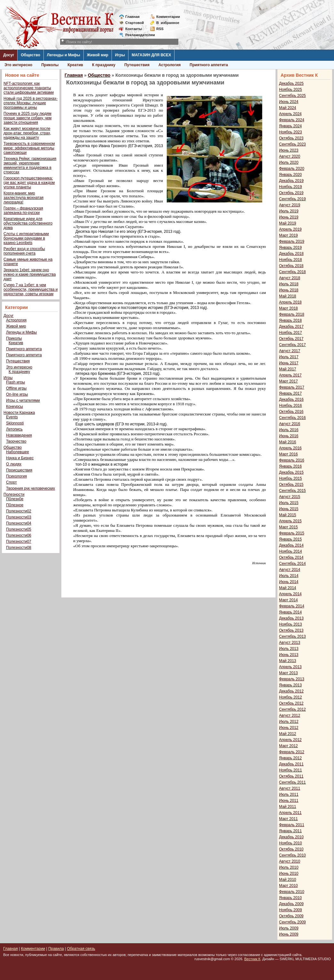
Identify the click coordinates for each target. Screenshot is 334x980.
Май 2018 (288, 296)
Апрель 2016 (290, 448)
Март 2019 (288, 235)
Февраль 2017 (292, 387)
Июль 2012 (289, 722)
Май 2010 (288, 880)
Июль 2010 (289, 867)
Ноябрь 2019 (291, 187)
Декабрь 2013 (291, 618)
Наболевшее (18, 452)
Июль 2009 (289, 928)
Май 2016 (288, 442)
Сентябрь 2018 (292, 272)
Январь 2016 (290, 466)
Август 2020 (290, 156)
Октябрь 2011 (291, 776)
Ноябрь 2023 (291, 132)
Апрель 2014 (290, 594)
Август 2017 (290, 351)
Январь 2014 (290, 612)
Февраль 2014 (292, 606)
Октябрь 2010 (291, 849)
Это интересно (18, 65)
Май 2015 (288, 515)
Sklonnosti (15, 423)
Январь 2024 (290, 126)
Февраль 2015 (292, 533)
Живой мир (98, 55)
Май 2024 (288, 108)
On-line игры (17, 394)
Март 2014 (288, 600)
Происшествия (19, 470)
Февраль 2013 (292, 679)
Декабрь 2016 (291, 399)
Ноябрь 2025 (291, 90)
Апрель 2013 (290, 667)
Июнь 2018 (289, 290)
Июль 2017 (289, 357)
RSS (160, 29)
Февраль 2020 (292, 169)
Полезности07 (19, 541)
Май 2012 (288, 734)
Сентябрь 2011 (292, 782)
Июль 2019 (289, 211)
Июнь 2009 (289, 934)
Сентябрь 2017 (292, 345)
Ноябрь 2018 (291, 260)
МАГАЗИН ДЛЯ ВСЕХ (151, 55)
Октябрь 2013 (291, 630)
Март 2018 (288, 308)
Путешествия (137, 65)
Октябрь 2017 (291, 339)
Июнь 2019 (289, 217)
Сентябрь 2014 (292, 564)
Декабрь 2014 (291, 545)
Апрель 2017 (290, 375)
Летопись (14, 429)
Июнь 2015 (289, 509)
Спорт (12, 482)
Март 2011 (288, 819)
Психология (16, 476)
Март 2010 (288, 886)
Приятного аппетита (209, 65)
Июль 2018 (289, 284)
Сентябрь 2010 (292, 855)
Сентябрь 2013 (292, 636)
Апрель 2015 (290, 521)
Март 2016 (288, 454)
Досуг (9, 55)
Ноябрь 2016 (291, 406)
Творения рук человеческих (31, 488)
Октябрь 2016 (291, 412)
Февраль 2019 (292, 241)
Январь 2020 (290, 175)
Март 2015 (288, 527)
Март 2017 (288, 381)
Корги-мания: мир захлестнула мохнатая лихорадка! (23, 198)
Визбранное (168, 23)
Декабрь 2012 (291, 691)
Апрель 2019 (290, 229)
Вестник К (252, 959)
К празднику (104, 65)
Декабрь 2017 (291, 327)
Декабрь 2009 (291, 904)
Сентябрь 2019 (292, 199)
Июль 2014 (289, 576)
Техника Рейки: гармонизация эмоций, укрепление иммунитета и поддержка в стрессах (30, 165)
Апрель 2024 (290, 114)
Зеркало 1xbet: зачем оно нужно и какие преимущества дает (30, 274)
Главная (132, 17)
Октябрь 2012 (291, 703)
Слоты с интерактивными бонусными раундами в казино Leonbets (26, 238)
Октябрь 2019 (291, 193)
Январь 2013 (290, 685)
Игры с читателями (23, 400)
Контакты (134, 29)
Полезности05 (19, 529)
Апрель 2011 (290, 813)
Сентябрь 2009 (292, 922)
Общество (31, 55)
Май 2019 (288, 223)
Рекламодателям (138, 35)
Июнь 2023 (289, 150)
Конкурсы (15, 407)
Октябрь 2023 (291, 138)
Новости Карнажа (19, 413)
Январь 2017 (290, 393)
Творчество (16, 441)
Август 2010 (290, 861)
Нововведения (19, 435)
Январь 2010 (290, 898)
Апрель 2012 (290, 740)
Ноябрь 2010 (291, 843)
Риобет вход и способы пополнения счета (24, 251)
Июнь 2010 (289, 873)
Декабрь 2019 (291, 181)
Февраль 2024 (292, 120)
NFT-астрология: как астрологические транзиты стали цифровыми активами (29, 88)
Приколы (50, 65)
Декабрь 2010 (291, 837)
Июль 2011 (289, 794)
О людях (14, 464)
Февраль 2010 (292, 892)
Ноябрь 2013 (291, 624)
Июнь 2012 (289, 728)
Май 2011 (288, 807)
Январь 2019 (290, 248)
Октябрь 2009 (291, 916)
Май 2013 (288, 661)
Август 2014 (290, 570)
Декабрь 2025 (291, 83)
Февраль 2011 (292, 825)
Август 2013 (290, 643)
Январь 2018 (290, 320)
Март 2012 (288, 746)
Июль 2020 (289, 162)
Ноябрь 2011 (291, 770)
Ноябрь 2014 (291, 551)
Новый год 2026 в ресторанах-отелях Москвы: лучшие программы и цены (31, 103)
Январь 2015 (290, 539)
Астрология (170, 65)
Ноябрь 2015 (291, 478)
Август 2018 (290, 278)
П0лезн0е (15, 499)
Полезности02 (19, 511)
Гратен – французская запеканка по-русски (23, 210)
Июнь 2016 (289, 436)
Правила (56, 949)
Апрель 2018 (290, 302)
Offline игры (16, 388)
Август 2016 (290, 424)
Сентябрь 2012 (292, 709)
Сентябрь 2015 (292, 491)
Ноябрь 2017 (291, 333)
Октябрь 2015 (291, 485)
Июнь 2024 (289, 102)
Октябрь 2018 (291, 266)
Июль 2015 (289, 503)
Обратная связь (81, 949)
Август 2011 (290, 788)
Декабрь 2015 (291, 472)
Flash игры (16, 382)
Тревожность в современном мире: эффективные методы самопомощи (29, 148)
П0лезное (15, 505)
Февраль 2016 (292, 460)
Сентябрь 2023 (292, 144)
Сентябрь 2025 (292, 96)
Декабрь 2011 (291, 764)
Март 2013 (288, 673)
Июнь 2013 (289, 655)
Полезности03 (19, 517)
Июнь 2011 (289, 801)
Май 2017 (288, 369)
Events (12, 417)
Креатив (75, 65)
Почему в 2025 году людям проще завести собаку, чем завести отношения (27, 118)
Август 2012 (290, 715)
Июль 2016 (289, 430)
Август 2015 (290, 497)
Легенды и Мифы (64, 55)
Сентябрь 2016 (292, 418)
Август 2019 (290, 205)
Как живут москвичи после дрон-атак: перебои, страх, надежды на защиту (27, 133)
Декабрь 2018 (291, 254)
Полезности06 (19, 535)
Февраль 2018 (292, 314)
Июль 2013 (289, 649)
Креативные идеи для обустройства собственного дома (28, 223)
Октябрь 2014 (291, 557)
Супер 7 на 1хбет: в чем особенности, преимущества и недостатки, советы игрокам (31, 289)
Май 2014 (288, 588)
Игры (120, 55)
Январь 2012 (290, 758)
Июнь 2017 (289, 363)
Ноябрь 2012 (291, 697)
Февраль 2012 (292, 752)
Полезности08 (19, 548)
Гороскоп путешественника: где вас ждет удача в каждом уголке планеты (29, 183)
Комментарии (168, 17)
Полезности (14, 494)
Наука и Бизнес (20, 458)
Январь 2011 (290, 831)
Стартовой (135, 23)
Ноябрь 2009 (291, 910)
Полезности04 (19, 523)
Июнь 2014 (289, 582)
